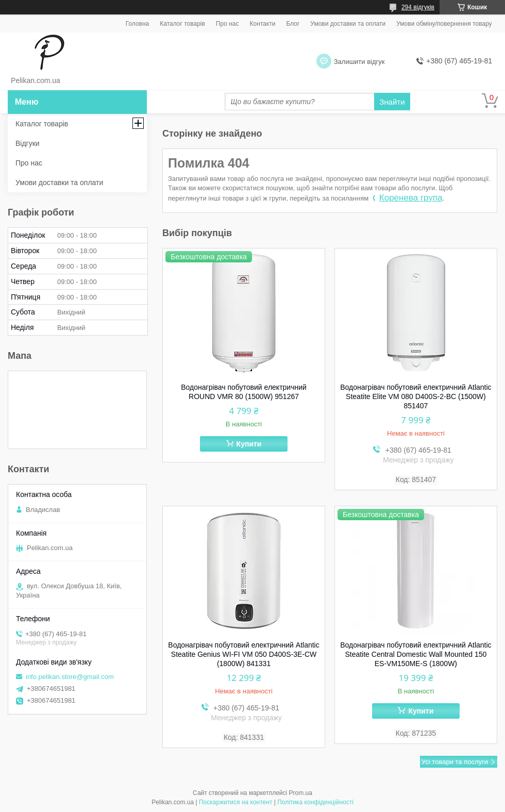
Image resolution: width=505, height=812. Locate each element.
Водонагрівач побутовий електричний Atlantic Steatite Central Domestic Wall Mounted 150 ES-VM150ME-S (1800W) (416, 654)
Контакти (262, 24)
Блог (293, 24)
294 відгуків (418, 7)
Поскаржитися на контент (235, 802)
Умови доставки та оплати (348, 24)
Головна (138, 24)
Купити (249, 444)
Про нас (228, 24)
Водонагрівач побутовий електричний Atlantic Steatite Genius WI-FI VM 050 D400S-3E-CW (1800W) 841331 (243, 654)
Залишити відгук (359, 62)
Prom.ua (301, 793)
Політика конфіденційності (315, 802)
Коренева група (411, 198)
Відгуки (28, 143)
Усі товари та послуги (455, 762)
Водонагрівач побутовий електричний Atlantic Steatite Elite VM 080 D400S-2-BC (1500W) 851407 (416, 396)
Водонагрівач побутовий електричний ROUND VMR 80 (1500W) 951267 (244, 392)
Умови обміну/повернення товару (444, 24)
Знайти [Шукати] (392, 102)
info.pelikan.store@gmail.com (70, 677)
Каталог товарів (182, 24)
